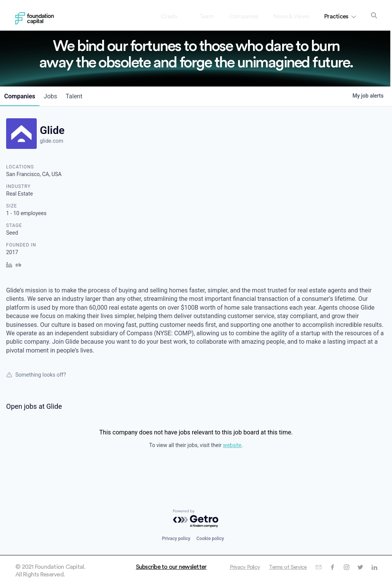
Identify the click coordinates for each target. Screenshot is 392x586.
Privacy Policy (300, 567)
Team (206, 16)
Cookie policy (210, 539)
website (232, 445)
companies (22, 96)
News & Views (291, 16)
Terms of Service (348, 567)
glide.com (51, 141)
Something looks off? (36, 375)
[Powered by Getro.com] (196, 519)
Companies (243, 16)
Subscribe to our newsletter (171, 567)
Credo (176, 16)
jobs (56, 96)
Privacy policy (176, 539)
